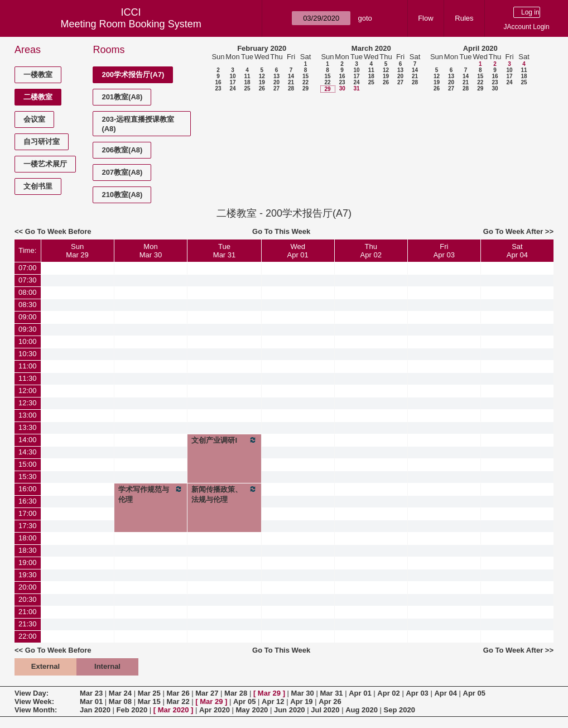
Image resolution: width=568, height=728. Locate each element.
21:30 (28, 624)
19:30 (28, 575)
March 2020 (371, 48)
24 (232, 88)
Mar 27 (207, 693)
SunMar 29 (77, 251)
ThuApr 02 (371, 251)
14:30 (28, 452)
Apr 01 (360, 693)
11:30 (28, 378)
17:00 (28, 513)
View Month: (36, 710)
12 (262, 76)
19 (262, 82)
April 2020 (480, 48)
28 (291, 88)
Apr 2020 (215, 710)
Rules (464, 18)
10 (232, 76)
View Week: (34, 701)
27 (276, 88)
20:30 (28, 599)
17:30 (28, 526)
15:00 (28, 464)
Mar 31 (331, 693)
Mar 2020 (174, 710)
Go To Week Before (58, 231)
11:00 (28, 366)
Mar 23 (91, 693)
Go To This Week (281, 231)
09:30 (28, 329)
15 (305, 76)
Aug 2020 (362, 710)
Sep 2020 (399, 710)
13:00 (28, 415)
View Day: (32, 693)
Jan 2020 (95, 710)
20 (276, 82)
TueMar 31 (224, 251)
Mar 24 (120, 693)
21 (291, 82)
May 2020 (252, 710)
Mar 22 (178, 701)
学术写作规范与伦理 (151, 494)
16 (218, 82)
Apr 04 (445, 693)
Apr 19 (301, 701)
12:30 (28, 403)
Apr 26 (330, 701)
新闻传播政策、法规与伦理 (224, 494)
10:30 (28, 354)
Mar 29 (269, 693)
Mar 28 (236, 693)
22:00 (28, 636)
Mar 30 (303, 693)
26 (262, 88)
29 (305, 88)
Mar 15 (149, 701)
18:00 (28, 538)
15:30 (28, 476)
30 (342, 88)
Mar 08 (120, 701)
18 (247, 82)
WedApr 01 (298, 251)
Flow (425, 18)
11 (247, 76)
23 (218, 88)
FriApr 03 (444, 251)
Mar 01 (91, 701)
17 (232, 82)
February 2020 (262, 48)
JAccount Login (527, 27)
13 (276, 76)
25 (247, 88)
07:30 (28, 280)
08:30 (28, 305)
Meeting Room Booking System (131, 24)
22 (305, 82)
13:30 (28, 427)
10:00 (28, 341)
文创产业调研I (224, 440)
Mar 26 (178, 693)
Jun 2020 (290, 710)
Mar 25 (149, 693)
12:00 (28, 391)
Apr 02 (388, 693)
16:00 (28, 489)
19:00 (28, 562)
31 (356, 88)
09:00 (28, 317)
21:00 (28, 612)
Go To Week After (513, 231)
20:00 (28, 587)
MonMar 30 (151, 251)
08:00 (28, 292)
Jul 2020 (325, 710)
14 (291, 76)
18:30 (28, 550)
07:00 (28, 268)
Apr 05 (474, 693)
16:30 (28, 501)
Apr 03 (417, 693)
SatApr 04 (517, 251)
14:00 (28, 440)
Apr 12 (273, 701)
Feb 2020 (132, 710)
